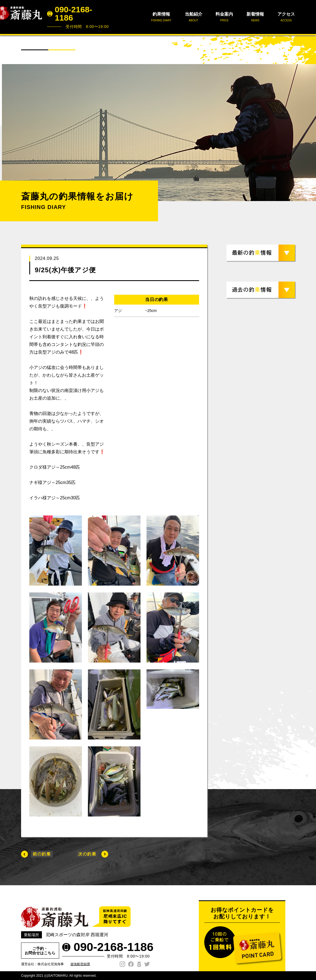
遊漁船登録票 (80, 964)
